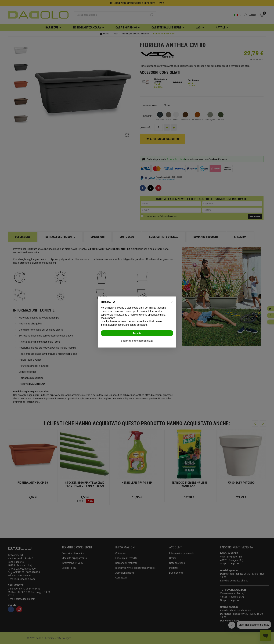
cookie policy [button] (108, 318)
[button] (172, 302)
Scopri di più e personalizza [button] (137, 341)
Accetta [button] (137, 333)
